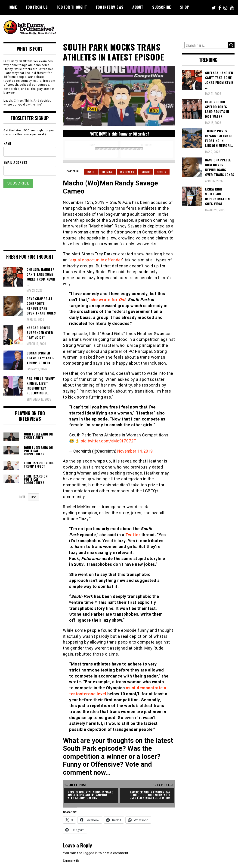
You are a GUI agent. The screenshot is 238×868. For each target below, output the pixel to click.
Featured (107, 172)
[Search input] (206, 45)
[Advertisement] (149, 28)
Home (12, 7)
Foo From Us (127, 172)
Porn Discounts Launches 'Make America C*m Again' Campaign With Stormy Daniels (91, 795)
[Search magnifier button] (231, 45)
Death (91, 172)
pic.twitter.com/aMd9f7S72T (109, 441)
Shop (185, 7)
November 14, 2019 (135, 451)
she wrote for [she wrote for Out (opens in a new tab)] (105, 300)
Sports (162, 172)
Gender (146, 172)
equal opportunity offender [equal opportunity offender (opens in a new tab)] (96, 260)
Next (34, 497)
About (138, 7)
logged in (91, 853)
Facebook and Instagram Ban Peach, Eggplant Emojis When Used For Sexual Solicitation (150, 795)
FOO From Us (37, 7)
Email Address (15, 162)
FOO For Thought (72, 7)
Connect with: (71, 860)
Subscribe (162, 7)
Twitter (133, 535)
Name (8, 143)
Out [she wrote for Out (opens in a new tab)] (122, 300)
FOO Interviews (110, 7)
